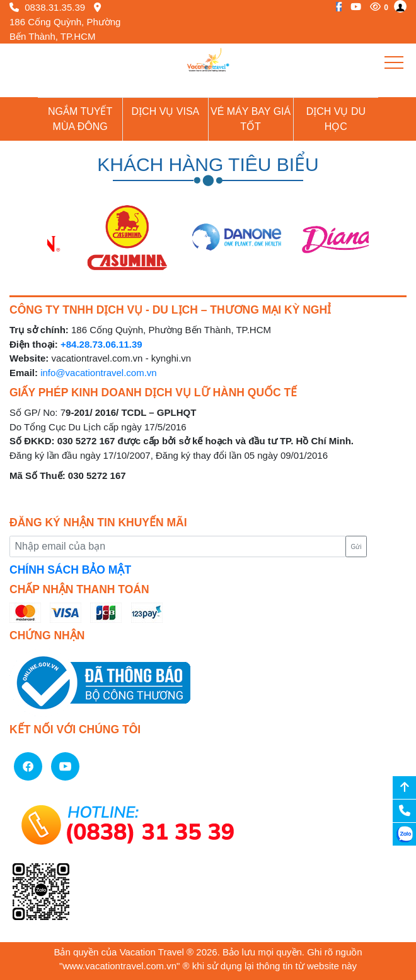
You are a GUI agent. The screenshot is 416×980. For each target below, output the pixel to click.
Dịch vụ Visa (166, 111)
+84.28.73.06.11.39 (101, 344)
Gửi (356, 547)
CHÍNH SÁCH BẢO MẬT (70, 570)
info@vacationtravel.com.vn (98, 373)
